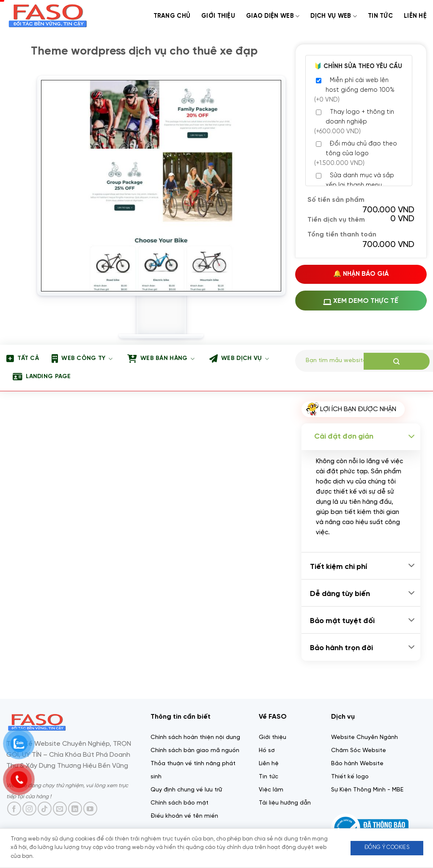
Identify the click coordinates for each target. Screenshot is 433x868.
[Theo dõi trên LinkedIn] (75, 809)
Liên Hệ (415, 16)
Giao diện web (273, 16)
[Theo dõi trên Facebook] (14, 809)
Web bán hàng (161, 359)
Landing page (42, 377)
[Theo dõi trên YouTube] (90, 809)
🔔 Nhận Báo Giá (361, 274)
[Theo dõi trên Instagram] (29, 809)
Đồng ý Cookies (387, 847)
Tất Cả (23, 359)
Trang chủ (172, 16)
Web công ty (82, 359)
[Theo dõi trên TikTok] (45, 809)
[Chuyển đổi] (411, 437)
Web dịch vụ (239, 359)
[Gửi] (397, 361)
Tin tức (380, 16)
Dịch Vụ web (334, 16)
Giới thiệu (218, 16)
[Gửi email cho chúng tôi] (60, 809)
